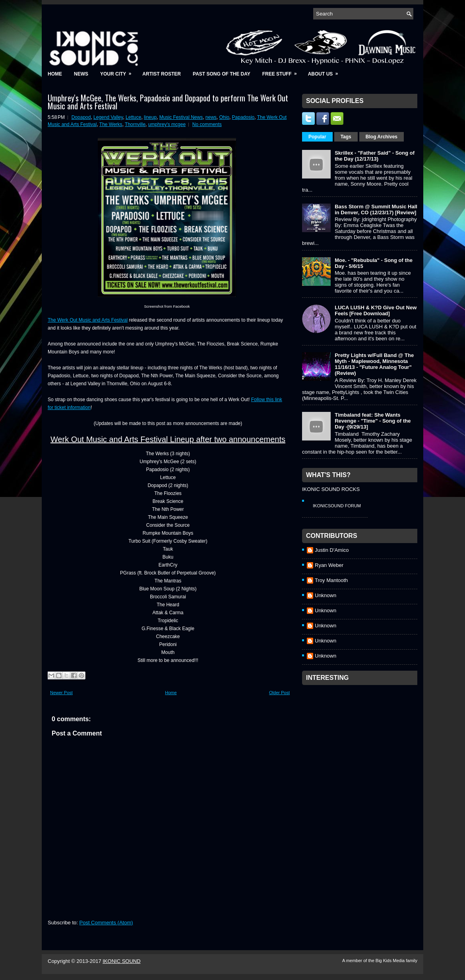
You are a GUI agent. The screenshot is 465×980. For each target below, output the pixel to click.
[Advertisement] (362, 739)
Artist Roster (162, 74)
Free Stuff (282, 71)
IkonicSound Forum (337, 506)
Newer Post (61, 693)
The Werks (111, 124)
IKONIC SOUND (121, 961)
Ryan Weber (329, 565)
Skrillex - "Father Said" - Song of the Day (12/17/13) (375, 156)
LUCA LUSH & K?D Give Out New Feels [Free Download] (376, 310)
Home (55, 74)
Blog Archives (382, 137)
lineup (150, 117)
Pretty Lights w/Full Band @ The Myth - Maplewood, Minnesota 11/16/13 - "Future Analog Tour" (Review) (374, 364)
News (81, 74)
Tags (346, 137)
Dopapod (81, 117)
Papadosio (243, 117)
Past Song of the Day (222, 74)
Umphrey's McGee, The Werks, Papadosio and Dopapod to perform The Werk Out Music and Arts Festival (168, 102)
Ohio (224, 117)
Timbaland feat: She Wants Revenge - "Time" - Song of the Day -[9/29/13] (373, 421)
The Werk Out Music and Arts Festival (88, 320)
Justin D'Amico (332, 550)
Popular (317, 137)
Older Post (279, 693)
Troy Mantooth (331, 580)
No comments (207, 124)
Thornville (135, 124)
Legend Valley (108, 117)
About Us (326, 71)
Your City (118, 71)
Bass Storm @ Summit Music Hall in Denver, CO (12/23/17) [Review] (376, 210)
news (211, 117)
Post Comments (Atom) (106, 923)
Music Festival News (181, 117)
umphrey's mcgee (167, 124)
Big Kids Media (391, 961)
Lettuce (133, 117)
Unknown (325, 595)
